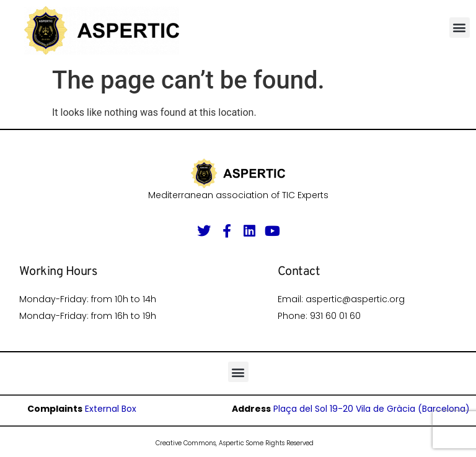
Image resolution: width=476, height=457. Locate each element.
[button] (460, 28)
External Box (111, 409)
